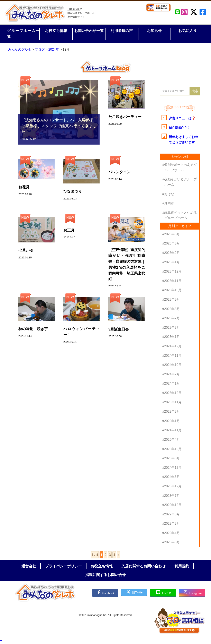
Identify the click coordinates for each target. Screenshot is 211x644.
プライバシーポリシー (63, 566)
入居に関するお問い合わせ (144, 566)
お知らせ (154, 31)
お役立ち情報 (56, 31)
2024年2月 (172, 374)
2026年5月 (172, 234)
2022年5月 (172, 411)
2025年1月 (172, 337)
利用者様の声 (122, 31)
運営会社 (29, 566)
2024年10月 (173, 365)
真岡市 (169, 203)
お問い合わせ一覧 (89, 31)
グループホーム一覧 (23, 34)
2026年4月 (172, 440)
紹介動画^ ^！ (179, 127)
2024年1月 (172, 383)
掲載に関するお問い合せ (105, 575)
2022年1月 (172, 421)
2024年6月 (172, 477)
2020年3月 (172, 542)
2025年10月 (173, 290)
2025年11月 (173, 281)
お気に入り (187, 31)
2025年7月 (172, 318)
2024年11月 (173, 356)
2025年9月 (172, 299)
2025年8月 (172, 309)
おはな (169, 194)
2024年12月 (173, 346)
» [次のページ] (118, 555)
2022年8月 (172, 514)
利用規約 (182, 566)
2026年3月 (172, 243)
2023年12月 (173, 393)
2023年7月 (172, 496)
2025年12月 (173, 271)
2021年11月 (173, 430)
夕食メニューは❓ (182, 118)
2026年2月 (172, 253)
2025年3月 (172, 328)
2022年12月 (173, 505)
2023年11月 (173, 402)
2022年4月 (172, 533)
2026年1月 (172, 262)
